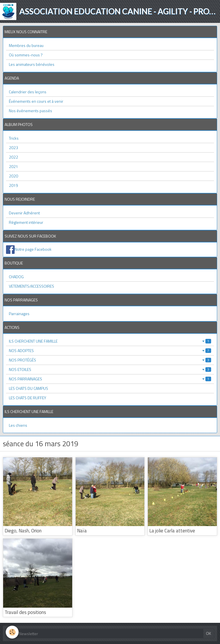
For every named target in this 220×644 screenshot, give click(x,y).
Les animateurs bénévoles (32, 64)
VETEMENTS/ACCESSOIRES (32, 286)
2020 (13, 176)
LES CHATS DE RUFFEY (27, 398)
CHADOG (16, 277)
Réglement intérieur (26, 222)
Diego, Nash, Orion (23, 531)
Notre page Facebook (33, 249)
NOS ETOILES (110, 369)
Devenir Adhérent (24, 213)
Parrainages (19, 314)
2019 (13, 185)
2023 (13, 148)
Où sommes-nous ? (26, 55)
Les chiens (18, 425)
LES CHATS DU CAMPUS (29, 388)
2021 (13, 166)
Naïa (82, 531)
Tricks (14, 138)
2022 (13, 157)
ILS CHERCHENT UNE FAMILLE (110, 341)
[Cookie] (12, 632)
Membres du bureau (26, 45)
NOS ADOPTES (110, 350)
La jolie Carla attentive (172, 531)
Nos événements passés (31, 111)
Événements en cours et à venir (36, 101)
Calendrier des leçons (28, 92)
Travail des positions (25, 612)
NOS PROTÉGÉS (110, 360)
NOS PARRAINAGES (110, 379)
